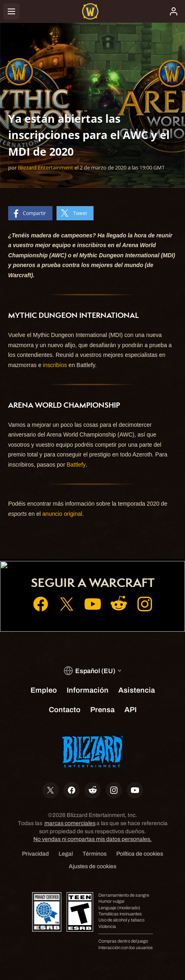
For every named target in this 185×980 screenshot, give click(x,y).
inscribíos (55, 365)
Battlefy (76, 465)
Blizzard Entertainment (46, 167)
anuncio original (62, 514)
